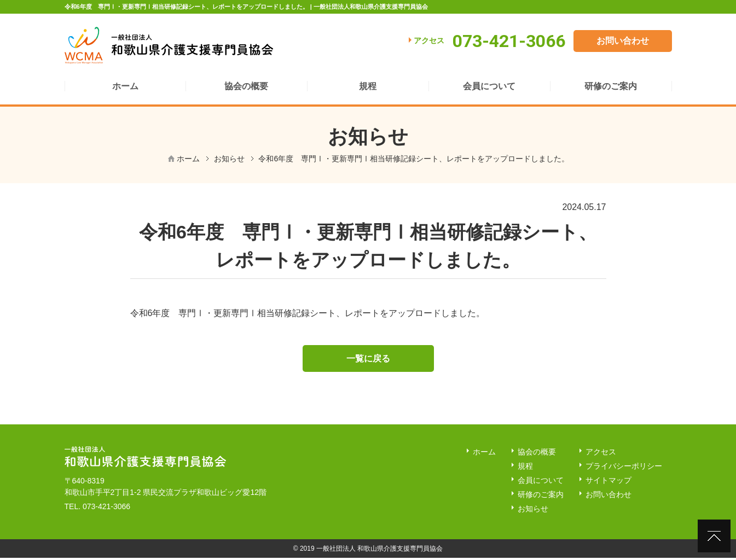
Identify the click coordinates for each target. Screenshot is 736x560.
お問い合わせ (623, 41)
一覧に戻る (368, 360)
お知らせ (229, 159)
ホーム (188, 159)
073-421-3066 (106, 509)
